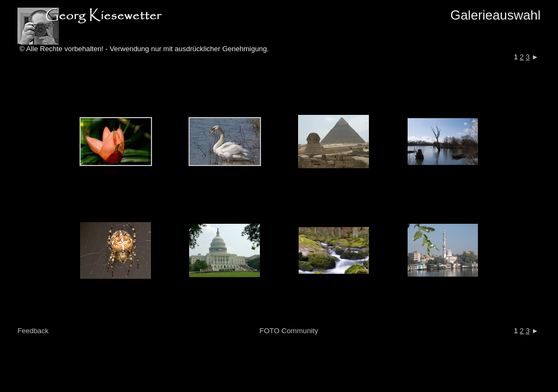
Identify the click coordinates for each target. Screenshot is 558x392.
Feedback (33, 331)
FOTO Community (289, 331)
